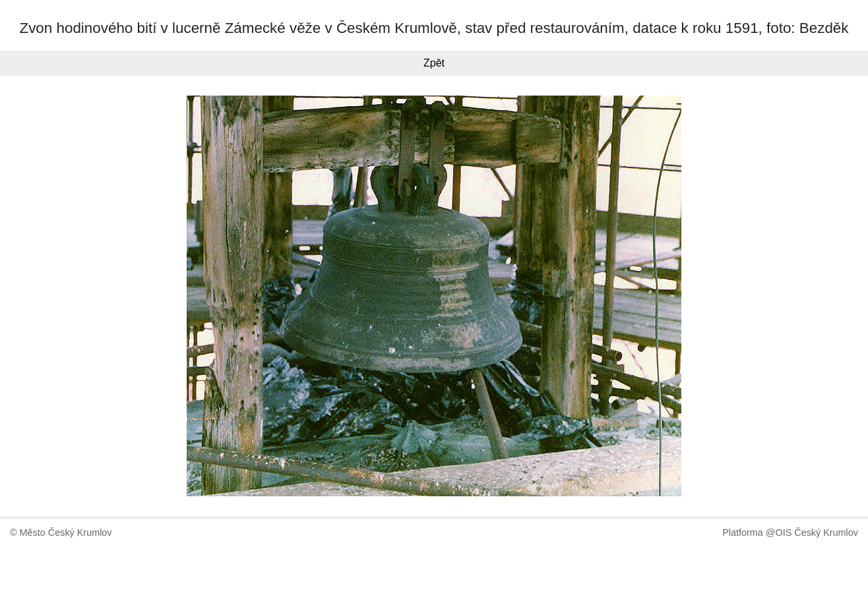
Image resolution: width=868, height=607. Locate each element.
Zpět (434, 63)
